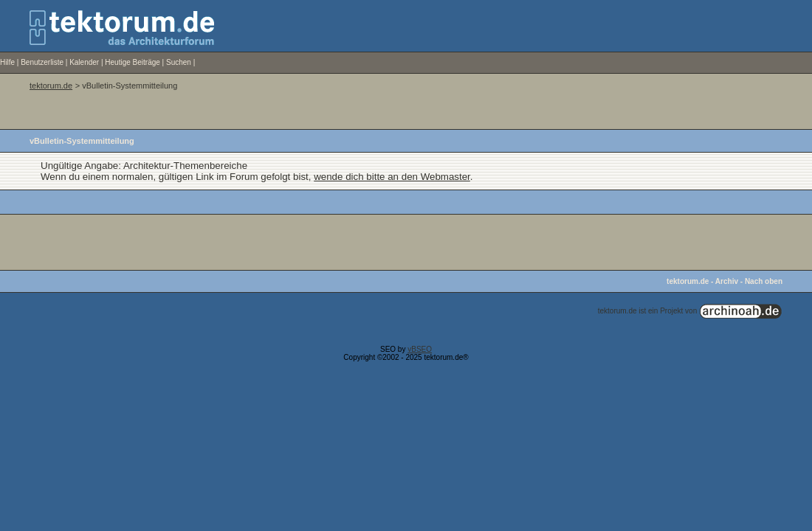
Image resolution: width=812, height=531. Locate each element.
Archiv (727, 281)
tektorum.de (51, 86)
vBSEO (420, 349)
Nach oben (764, 281)
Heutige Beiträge (133, 62)
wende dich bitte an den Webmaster (392, 177)
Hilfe (7, 62)
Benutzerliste (42, 62)
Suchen (179, 62)
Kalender (84, 62)
